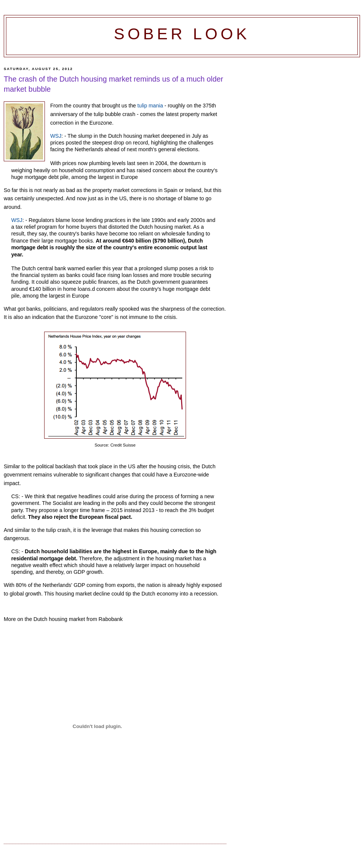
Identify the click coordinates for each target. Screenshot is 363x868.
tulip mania (150, 106)
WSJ (56, 136)
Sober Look (182, 34)
